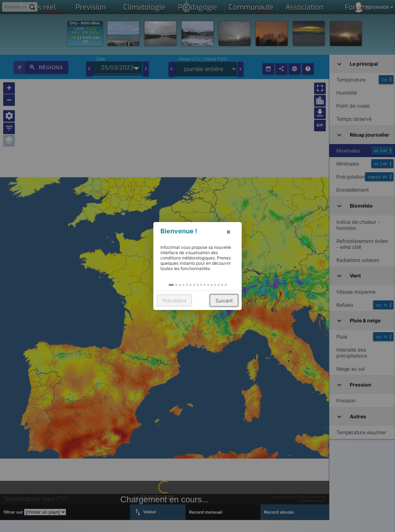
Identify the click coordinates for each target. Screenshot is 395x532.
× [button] (229, 232)
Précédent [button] (175, 301)
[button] (171, 285)
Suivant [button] (224, 301)
